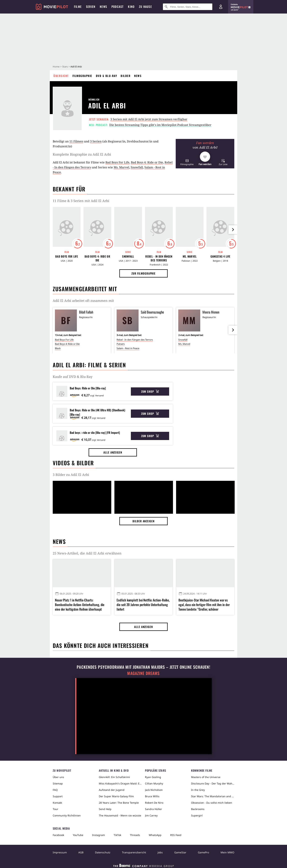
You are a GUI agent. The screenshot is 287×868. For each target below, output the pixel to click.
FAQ (55, 790)
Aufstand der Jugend (112, 790)
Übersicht (61, 76)
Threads (135, 835)
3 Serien (96, 141)
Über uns (58, 777)
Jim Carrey (151, 815)
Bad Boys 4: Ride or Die (147, 162)
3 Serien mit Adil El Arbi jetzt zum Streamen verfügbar (149, 119)
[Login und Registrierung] (221, 7)
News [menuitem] (103, 7)
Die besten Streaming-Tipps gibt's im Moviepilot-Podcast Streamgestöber (160, 125)
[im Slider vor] (233, 230)
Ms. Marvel (121, 167)
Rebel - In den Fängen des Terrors (159, 258)
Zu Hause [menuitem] (145, 7)
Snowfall (137, 167)
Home (56, 67)
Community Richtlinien (67, 815)
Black (58, 348)
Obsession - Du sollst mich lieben (212, 803)
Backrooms (198, 809)
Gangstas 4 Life (220, 256)
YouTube (78, 835)
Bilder (126, 76)
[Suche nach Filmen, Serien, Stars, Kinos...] (188, 7)
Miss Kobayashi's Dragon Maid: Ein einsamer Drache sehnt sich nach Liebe (120, 783)
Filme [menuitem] (78, 7)
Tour (55, 809)
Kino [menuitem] (131, 7)
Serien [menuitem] (91, 7)
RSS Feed (176, 835)
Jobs (160, 852)
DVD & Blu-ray (107, 76)
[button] (187, 162)
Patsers (121, 344)
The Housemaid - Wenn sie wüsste (120, 815)
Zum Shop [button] (150, 391)
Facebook (58, 835)
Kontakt (57, 803)
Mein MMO (227, 852)
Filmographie (82, 76)
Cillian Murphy (154, 783)
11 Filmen (76, 141)
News (138, 76)
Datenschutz (103, 852)
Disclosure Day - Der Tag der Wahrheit (213, 783)
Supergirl (197, 815)
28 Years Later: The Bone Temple (119, 803)
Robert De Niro (154, 803)
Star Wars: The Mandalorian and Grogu (213, 796)
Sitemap (58, 783)
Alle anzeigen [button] (113, 452)
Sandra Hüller (153, 809)
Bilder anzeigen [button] (143, 521)
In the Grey (198, 790)
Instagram (98, 835)
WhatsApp (155, 835)
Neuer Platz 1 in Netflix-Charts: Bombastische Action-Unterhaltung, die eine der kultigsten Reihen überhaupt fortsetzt (80, 605)
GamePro (203, 852)
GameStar (180, 852)
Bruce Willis (152, 796)
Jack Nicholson (154, 790)
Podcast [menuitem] (118, 7)
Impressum (60, 852)
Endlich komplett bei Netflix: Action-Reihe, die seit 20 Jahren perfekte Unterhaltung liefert (143, 605)
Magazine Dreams (143, 673)
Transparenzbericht (134, 852)
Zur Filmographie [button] (143, 273)
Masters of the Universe (206, 777)
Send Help (105, 809)
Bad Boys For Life (117, 162)
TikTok (117, 835)
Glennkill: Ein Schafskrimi (114, 777)
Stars (65, 67)
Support (58, 796)
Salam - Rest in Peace (128, 348)
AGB (81, 852)
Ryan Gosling (153, 777)
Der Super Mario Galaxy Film (116, 796)
